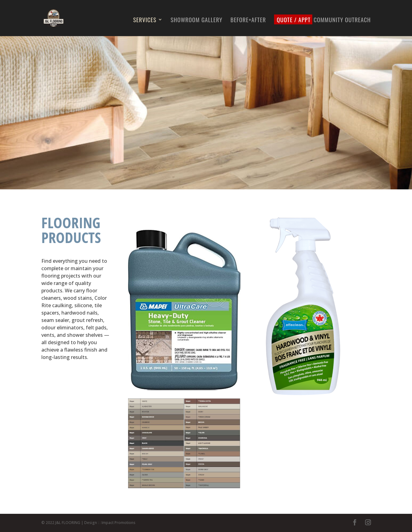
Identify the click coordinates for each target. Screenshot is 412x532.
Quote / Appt (294, 19)
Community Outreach (342, 21)
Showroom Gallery (197, 21)
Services (145, 21)
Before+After (248, 21)
